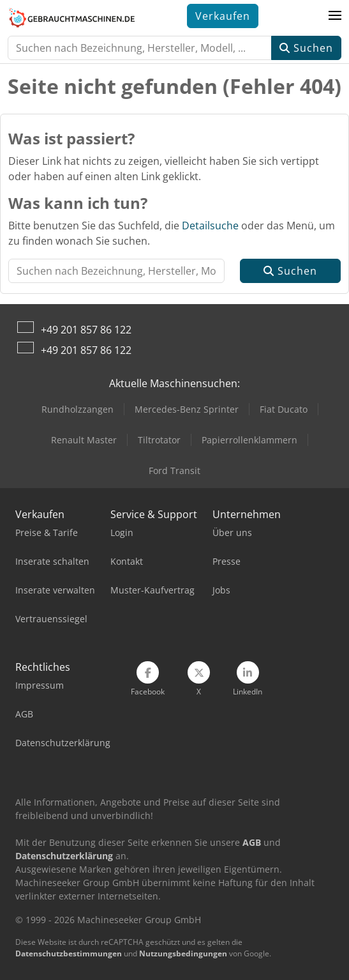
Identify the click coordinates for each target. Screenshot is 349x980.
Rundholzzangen (78, 409)
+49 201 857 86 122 (86, 330)
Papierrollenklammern (249, 440)
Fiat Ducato (284, 409)
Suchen (306, 48)
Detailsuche (210, 226)
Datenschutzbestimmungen (69, 953)
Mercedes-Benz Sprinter (187, 409)
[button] (335, 16)
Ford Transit (174, 471)
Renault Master (84, 440)
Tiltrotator (159, 440)
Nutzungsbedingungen (183, 953)
